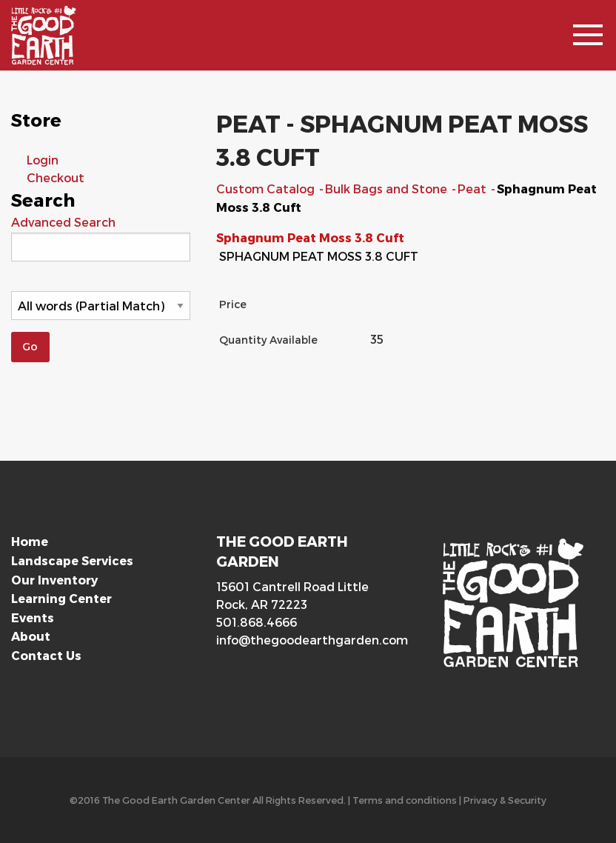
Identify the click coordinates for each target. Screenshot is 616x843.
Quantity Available (268, 340)
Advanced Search (63, 222)
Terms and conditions (405, 800)
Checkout (56, 177)
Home (30, 541)
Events (33, 617)
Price (233, 304)
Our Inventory (54, 580)
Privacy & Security (505, 800)
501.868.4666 (257, 622)
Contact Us (46, 655)
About (31, 636)
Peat (473, 189)
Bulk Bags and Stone (388, 189)
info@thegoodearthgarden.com (308, 640)
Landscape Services (72, 560)
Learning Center (61, 598)
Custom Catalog (267, 189)
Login (43, 160)
